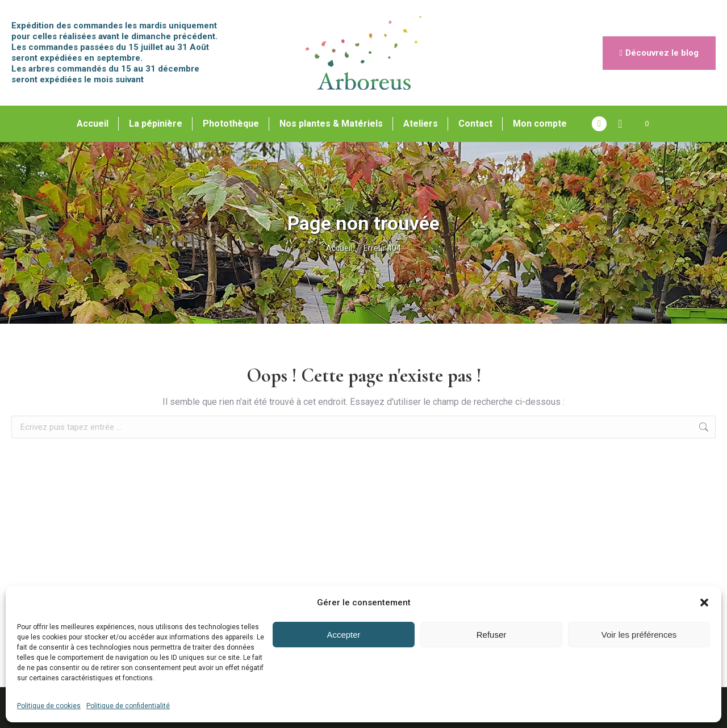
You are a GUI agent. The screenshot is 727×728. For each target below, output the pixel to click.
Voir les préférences (639, 635)
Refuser (492, 635)
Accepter (343, 635)
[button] (704, 603)
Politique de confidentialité (128, 706)
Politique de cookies (49, 706)
